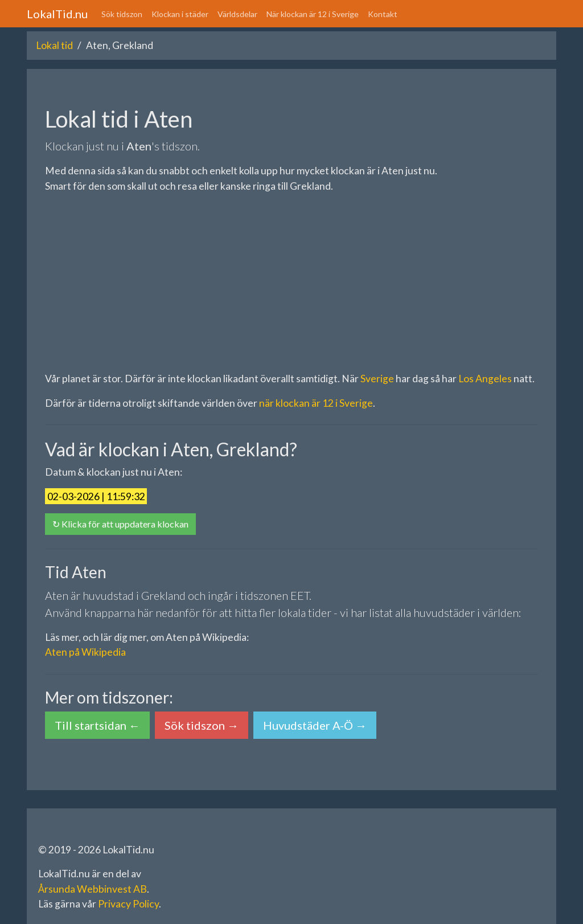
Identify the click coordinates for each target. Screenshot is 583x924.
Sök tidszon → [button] (202, 725)
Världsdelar (237, 14)
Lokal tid (54, 45)
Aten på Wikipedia (85, 652)
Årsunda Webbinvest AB (93, 889)
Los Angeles (485, 379)
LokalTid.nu (57, 14)
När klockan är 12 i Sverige (313, 14)
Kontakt (383, 14)
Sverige (377, 379)
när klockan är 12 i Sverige (316, 403)
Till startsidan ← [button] (97, 725)
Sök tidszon (122, 14)
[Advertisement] (291, 283)
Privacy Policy (128, 904)
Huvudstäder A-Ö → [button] (315, 725)
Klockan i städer (180, 14)
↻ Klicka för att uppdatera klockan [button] (120, 524)
